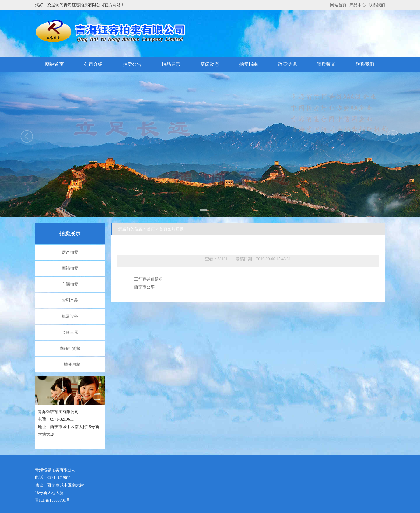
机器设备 (70, 316)
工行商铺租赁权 (148, 279)
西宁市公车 (144, 287)
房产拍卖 (70, 252)
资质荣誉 (326, 64)
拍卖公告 (132, 64)
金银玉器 (70, 332)
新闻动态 (210, 64)
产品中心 (358, 5)
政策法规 (287, 64)
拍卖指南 (249, 64)
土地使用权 (70, 364)
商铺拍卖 (70, 268)
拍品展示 (171, 64)
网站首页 (338, 5)
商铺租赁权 (70, 348)
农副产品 (70, 300)
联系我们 (377, 5)
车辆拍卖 (70, 284)
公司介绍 (93, 64)
